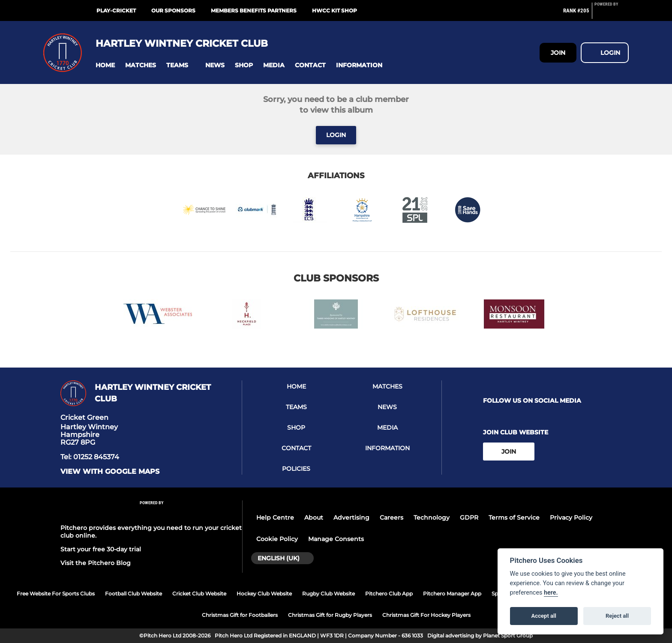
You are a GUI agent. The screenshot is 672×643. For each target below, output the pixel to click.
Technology (432, 517)
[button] (105, 65)
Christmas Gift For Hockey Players (426, 615)
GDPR (469, 517)
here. (551, 593)
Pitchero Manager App (452, 594)
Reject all (617, 616)
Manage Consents (336, 539)
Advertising (351, 517)
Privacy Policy (571, 517)
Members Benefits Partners (254, 10)
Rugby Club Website (328, 594)
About (314, 517)
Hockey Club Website (264, 594)
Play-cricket (116, 10)
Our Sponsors (173, 10)
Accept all (544, 616)
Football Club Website (133, 594)
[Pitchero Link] (612, 14)
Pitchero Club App (389, 594)
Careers (391, 517)
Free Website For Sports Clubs (56, 594)
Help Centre (275, 517)
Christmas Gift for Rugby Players (330, 615)
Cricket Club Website (199, 594)
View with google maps (110, 472)
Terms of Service (514, 517)
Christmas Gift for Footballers (240, 615)
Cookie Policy (277, 539)
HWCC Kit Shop (334, 10)
